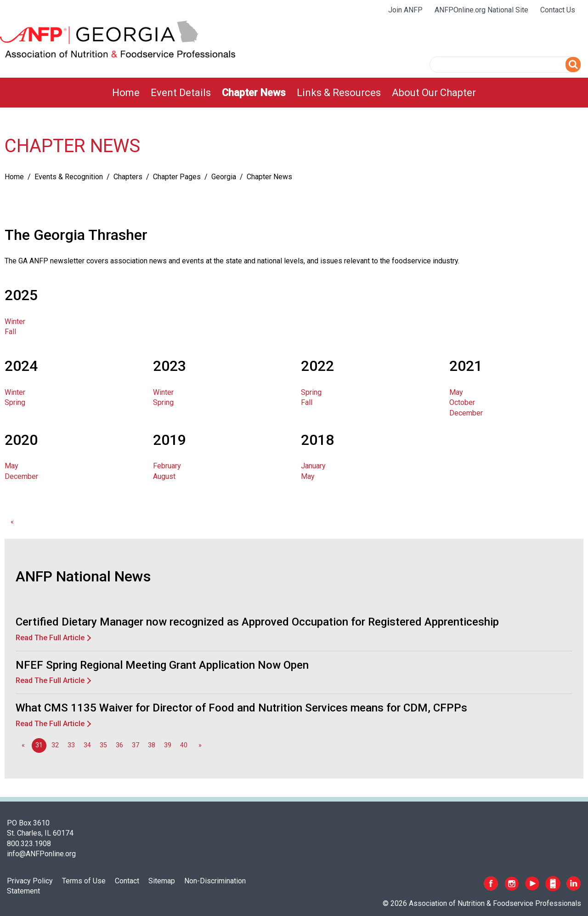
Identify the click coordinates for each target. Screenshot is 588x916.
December (466, 413)
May (456, 392)
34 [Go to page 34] (87, 745)
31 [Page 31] (39, 745)
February (167, 466)
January (313, 466)
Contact (127, 881)
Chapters (128, 177)
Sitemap (162, 881)
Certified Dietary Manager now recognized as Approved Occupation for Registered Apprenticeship (257, 622)
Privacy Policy (30, 881)
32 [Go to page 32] (55, 745)
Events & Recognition (69, 177)
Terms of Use (84, 881)
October (462, 402)
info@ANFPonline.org (41, 854)
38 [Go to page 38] (152, 745)
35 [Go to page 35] (103, 745)
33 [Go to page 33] (71, 745)
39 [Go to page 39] (168, 745)
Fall (10, 332)
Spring (15, 402)
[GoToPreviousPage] (12, 522)
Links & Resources (339, 93)
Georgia (224, 177)
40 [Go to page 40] (184, 745)
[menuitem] (126, 93)
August (164, 476)
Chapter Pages (177, 177)
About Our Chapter (434, 93)
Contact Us (558, 10)
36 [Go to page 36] (119, 745)
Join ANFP (405, 10)
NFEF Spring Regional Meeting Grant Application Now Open (162, 665)
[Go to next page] (200, 745)
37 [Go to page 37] (136, 745)
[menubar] (294, 93)
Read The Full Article (50, 638)
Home (126, 93)
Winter (15, 321)
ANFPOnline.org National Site (481, 10)
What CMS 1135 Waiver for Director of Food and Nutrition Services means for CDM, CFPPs (241, 708)
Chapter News (254, 93)
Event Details (181, 93)
